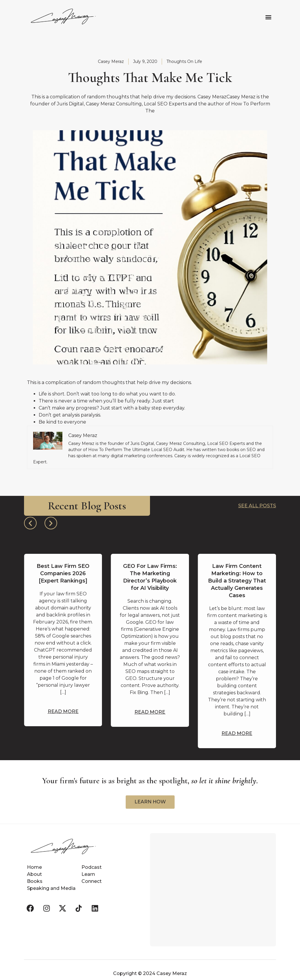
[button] (268, 17)
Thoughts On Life (184, 61)
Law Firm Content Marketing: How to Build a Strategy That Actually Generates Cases (237, 581)
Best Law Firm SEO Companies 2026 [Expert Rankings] (63, 573)
